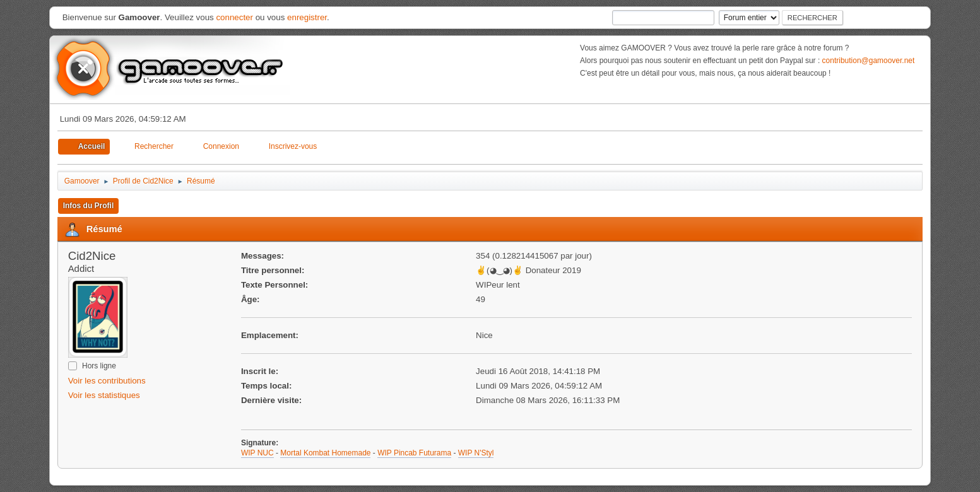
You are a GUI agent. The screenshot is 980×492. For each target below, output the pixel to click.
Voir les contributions (107, 381)
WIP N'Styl (476, 453)
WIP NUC (257, 453)
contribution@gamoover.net (869, 61)
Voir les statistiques (104, 395)
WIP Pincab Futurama (414, 453)
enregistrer (307, 17)
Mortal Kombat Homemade (325, 453)
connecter (234, 17)
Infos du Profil (89, 206)
